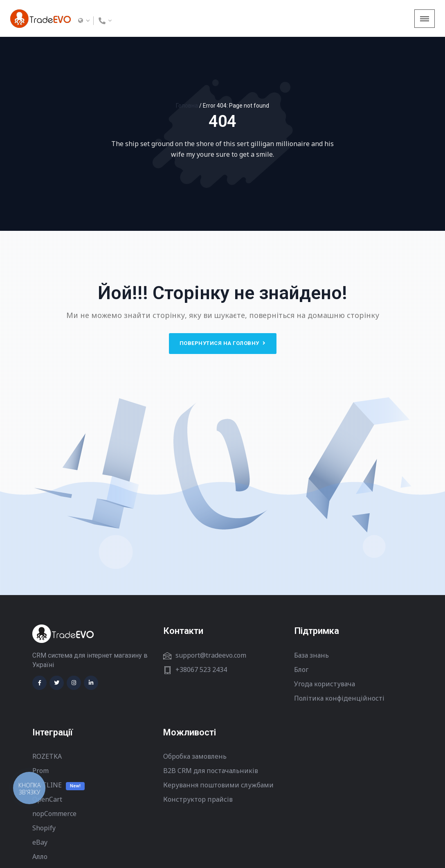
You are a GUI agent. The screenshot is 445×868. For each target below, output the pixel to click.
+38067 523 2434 (201, 670)
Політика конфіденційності (339, 698)
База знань (311, 655)
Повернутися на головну (223, 343)
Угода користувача (325, 684)
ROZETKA (47, 756)
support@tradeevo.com (211, 655)
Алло (40, 857)
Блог (301, 670)
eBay (40, 842)
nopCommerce (54, 814)
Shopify (44, 828)
